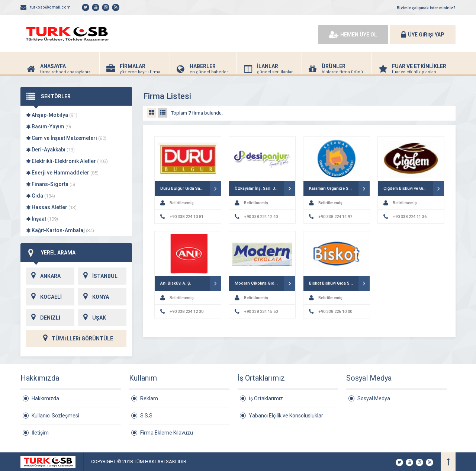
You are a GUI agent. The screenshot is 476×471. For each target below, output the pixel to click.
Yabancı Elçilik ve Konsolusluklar (286, 416)
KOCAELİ (44, 297)
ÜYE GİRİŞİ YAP (423, 35)
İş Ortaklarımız (266, 398)
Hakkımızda (45, 398)
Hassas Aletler (51, 207)
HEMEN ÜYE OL (353, 35)
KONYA (94, 297)
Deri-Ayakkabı (50, 150)
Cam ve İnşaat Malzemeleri (66, 138)
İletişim (40, 433)
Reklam (149, 398)
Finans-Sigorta (51, 184)
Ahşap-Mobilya (52, 115)
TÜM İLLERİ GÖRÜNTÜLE (76, 339)
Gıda (41, 196)
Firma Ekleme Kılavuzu (167, 433)
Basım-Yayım (49, 126)
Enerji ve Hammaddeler (62, 173)
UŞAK (92, 318)
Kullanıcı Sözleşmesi (55, 416)
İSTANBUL (98, 276)
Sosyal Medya (374, 398)
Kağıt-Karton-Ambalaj (60, 230)
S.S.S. (147, 416)
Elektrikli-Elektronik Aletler (67, 161)
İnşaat (42, 219)
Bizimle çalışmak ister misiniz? (426, 8)
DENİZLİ (43, 318)
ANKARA (43, 276)
